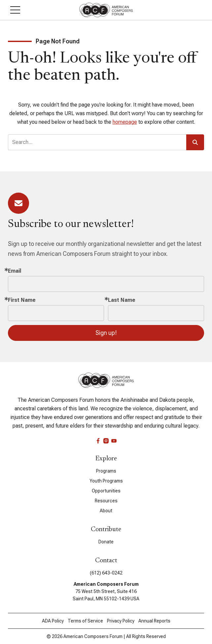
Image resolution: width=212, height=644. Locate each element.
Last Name (122, 300)
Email (15, 271)
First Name (22, 300)
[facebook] (98, 441)
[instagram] (106, 441)
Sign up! (106, 333)
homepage (125, 122)
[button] (15, 10)
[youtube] (114, 441)
